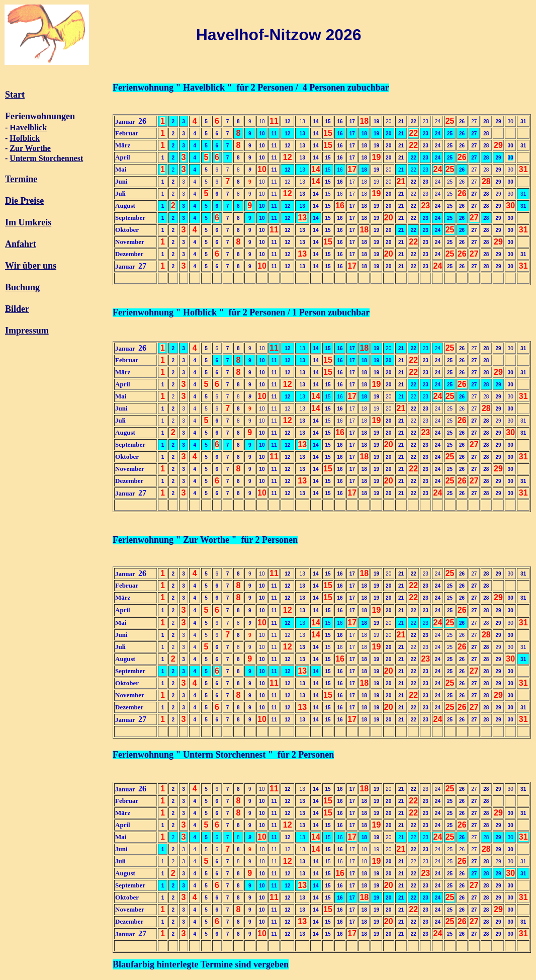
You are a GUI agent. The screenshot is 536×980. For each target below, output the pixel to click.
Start (15, 95)
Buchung (22, 287)
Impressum (27, 331)
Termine (21, 179)
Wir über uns (31, 266)
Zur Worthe (30, 148)
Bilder (17, 309)
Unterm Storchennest (46, 158)
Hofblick (25, 138)
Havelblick (28, 128)
